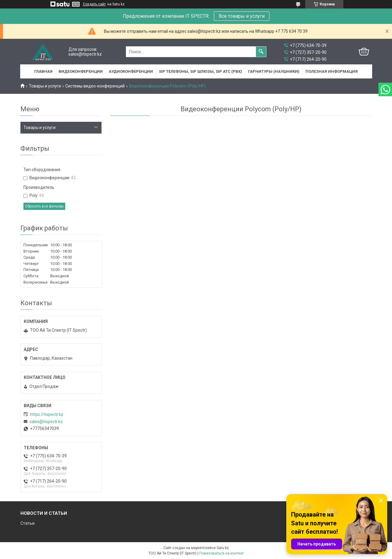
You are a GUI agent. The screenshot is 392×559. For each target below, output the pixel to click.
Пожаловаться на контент (221, 553)
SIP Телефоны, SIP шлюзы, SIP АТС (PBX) (201, 71)
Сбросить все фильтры (44, 206)
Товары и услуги (45, 86)
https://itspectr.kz (47, 414)
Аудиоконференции (131, 71)
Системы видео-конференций (95, 86)
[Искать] (261, 52)
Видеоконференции (81, 71)
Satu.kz (223, 548)
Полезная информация (332, 71)
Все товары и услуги (242, 16)
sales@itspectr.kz (46, 422)
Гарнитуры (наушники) (274, 71)
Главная (43, 71)
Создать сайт (94, 4)
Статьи (27, 523)
